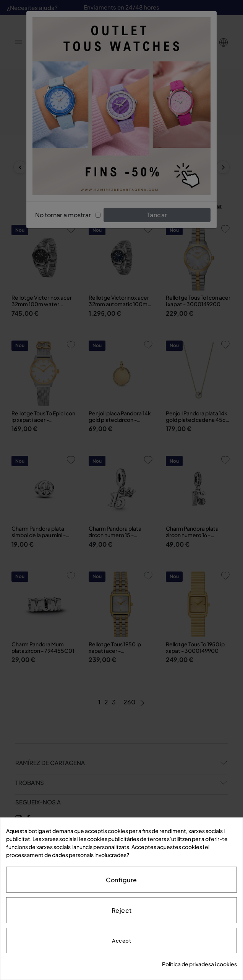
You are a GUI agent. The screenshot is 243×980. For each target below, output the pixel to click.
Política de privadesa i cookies (199, 964)
